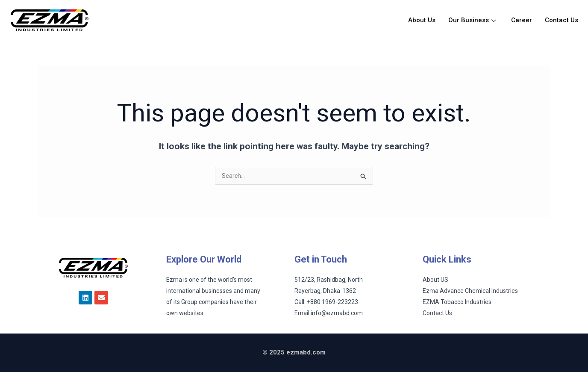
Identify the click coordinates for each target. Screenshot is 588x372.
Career (522, 20)
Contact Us (562, 20)
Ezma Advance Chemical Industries (470, 291)
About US (435, 280)
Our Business (473, 20)
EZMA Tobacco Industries (457, 302)
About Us (422, 20)
